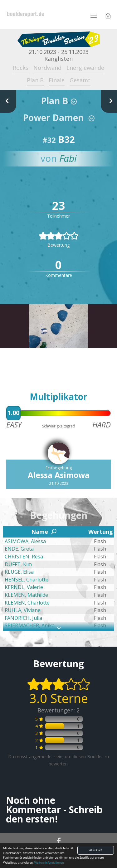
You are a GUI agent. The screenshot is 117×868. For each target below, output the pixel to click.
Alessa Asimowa (59, 475)
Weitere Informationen (49, 863)
